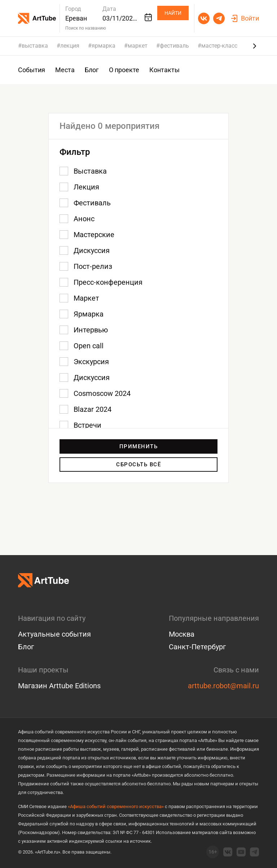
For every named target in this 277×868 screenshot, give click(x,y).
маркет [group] (138, 46)
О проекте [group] (124, 70)
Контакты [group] (164, 70)
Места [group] (65, 70)
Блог (26, 647)
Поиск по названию (86, 28)
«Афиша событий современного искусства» (116, 806)
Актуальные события (54, 634)
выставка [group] (35, 46)
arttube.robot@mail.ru (223, 686)
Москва (182, 634)
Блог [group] (92, 70)
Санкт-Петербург (197, 647)
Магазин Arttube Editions (59, 686)
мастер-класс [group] (219, 46)
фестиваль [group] (174, 46)
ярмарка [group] (104, 46)
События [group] (32, 70)
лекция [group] (70, 46)
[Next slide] (255, 46)
